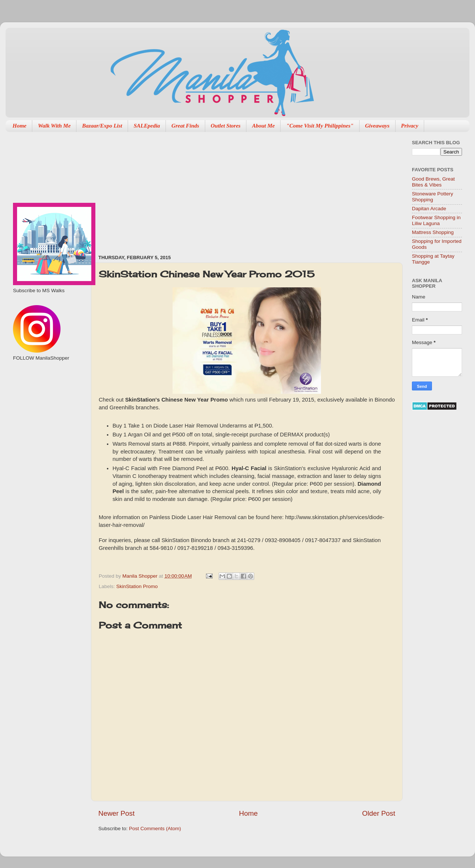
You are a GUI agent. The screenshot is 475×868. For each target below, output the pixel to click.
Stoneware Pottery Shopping (433, 197)
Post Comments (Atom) (155, 829)
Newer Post (117, 813)
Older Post (379, 813)
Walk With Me (54, 126)
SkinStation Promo (137, 586)
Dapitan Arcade (429, 209)
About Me (263, 126)
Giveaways (377, 126)
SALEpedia (147, 126)
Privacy (410, 126)
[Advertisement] (192, 189)
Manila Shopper (141, 576)
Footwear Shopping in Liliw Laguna (436, 220)
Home (20, 126)
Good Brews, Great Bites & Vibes (433, 182)
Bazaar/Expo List (102, 126)
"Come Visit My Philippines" (320, 126)
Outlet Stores (226, 126)
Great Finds (185, 126)
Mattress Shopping (433, 232)
